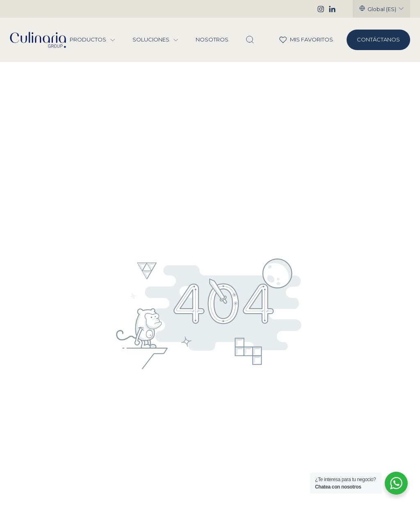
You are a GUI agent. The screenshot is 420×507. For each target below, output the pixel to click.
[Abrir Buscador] (250, 40)
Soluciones (151, 40)
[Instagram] (321, 9)
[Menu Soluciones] (176, 40)
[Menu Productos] (113, 40)
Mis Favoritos (301, 40)
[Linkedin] (332, 9)
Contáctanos (378, 39)
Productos (88, 40)
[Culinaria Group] (38, 40)
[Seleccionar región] (381, 9)
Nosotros (212, 40)
